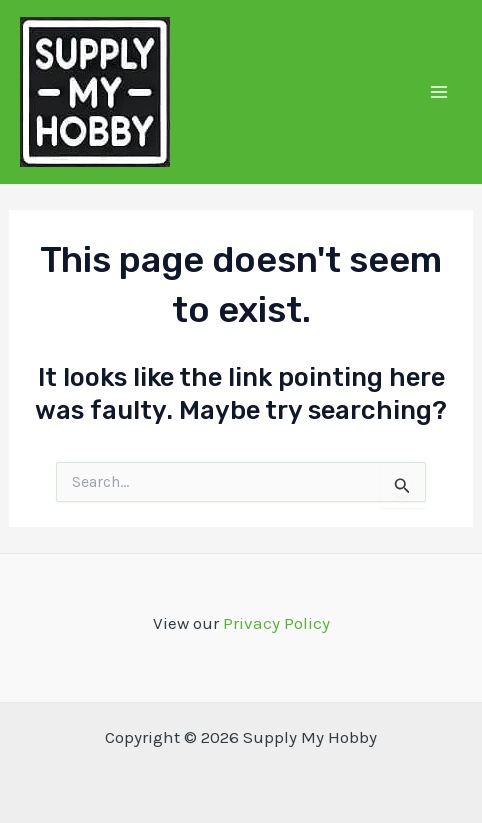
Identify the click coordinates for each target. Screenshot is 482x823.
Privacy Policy (276, 623)
